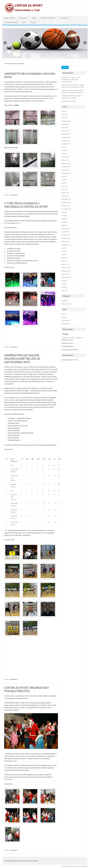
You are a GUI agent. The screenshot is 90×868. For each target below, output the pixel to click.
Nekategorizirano (67, 304)
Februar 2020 (65, 157)
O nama (34, 18)
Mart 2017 (64, 261)
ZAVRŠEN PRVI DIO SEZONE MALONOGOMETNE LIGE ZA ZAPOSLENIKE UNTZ (22, 359)
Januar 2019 (65, 196)
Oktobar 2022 (65, 141)
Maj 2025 (64, 111)
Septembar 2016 (66, 277)
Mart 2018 (64, 225)
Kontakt (33, 22)
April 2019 (64, 186)
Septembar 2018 (66, 209)
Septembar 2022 (66, 144)
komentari (66, 320)
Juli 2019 (64, 176)
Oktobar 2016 (65, 274)
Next (85, 43)
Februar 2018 (65, 229)
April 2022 (64, 150)
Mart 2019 (64, 189)
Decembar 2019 (66, 163)
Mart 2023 (64, 128)
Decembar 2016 (66, 268)
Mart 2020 (64, 154)
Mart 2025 (64, 118)
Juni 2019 (64, 180)
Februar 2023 (65, 131)
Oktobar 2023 (65, 124)
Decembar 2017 (66, 235)
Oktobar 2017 (65, 242)
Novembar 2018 (66, 202)
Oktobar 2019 (65, 170)
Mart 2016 (64, 290)
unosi (64, 317)
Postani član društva (48, 18)
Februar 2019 (65, 193)
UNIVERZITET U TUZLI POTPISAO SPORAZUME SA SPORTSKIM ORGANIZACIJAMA (71, 80)
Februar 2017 (65, 264)
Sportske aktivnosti (11, 22)
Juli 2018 (64, 212)
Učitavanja (71, 338)
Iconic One (65, 866)
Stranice (64, 338)
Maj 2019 (64, 183)
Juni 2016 (64, 284)
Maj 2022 (64, 147)
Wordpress (84, 866)
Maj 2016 (64, 287)
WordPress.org (66, 324)
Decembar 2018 (66, 199)
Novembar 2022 (66, 137)
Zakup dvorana (10, 18)
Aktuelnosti (23, 18)
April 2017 (64, 258)
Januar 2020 (65, 160)
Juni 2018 (64, 216)
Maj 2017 (64, 255)
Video (24, 22)
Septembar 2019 (66, 173)
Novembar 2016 (66, 271)
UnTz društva (64, 18)
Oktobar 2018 (65, 206)
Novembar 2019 (66, 167)
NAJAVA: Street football (68, 101)
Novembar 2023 (66, 121)
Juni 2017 (64, 251)
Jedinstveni (79, 338)
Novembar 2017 (66, 238)
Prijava (63, 314)
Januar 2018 (65, 232)
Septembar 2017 (66, 245)
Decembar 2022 (66, 134)
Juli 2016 (64, 281)
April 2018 (64, 222)
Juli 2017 (64, 248)
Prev (5, 43)
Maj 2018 (64, 219)
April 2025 (64, 115)
